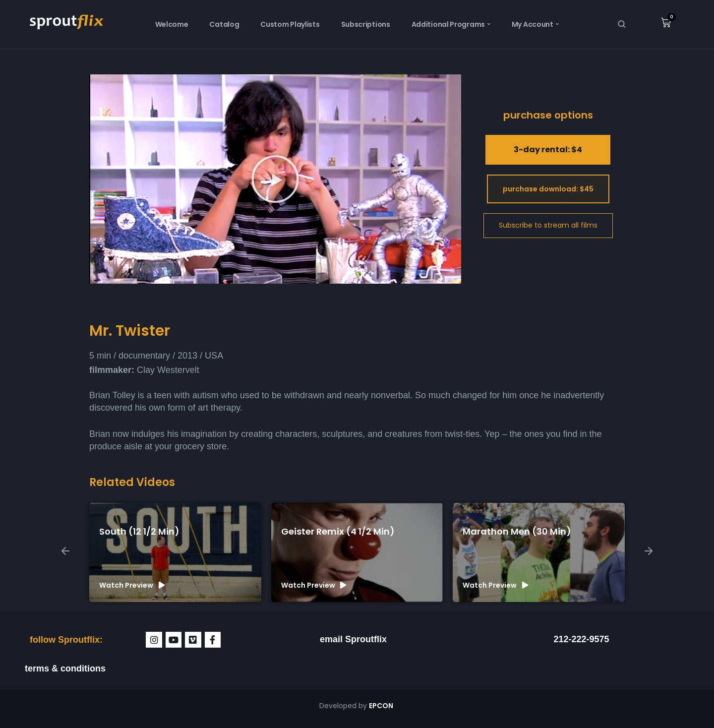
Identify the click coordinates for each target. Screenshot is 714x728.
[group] (175, 552)
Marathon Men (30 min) (517, 531)
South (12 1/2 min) (139, 531)
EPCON (382, 706)
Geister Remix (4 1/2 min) (338, 531)
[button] (275, 179)
